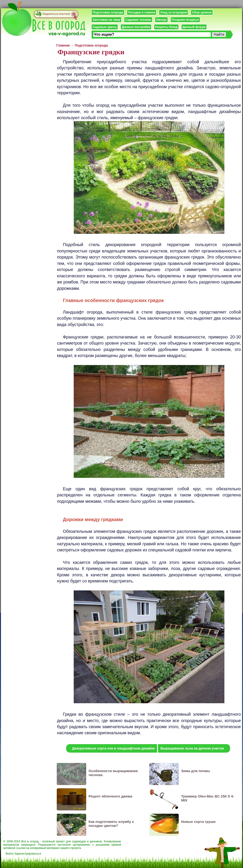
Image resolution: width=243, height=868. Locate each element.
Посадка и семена (142, 12)
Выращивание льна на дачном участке (192, 748)
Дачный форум (194, 27)
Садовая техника (138, 20)
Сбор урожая (202, 12)
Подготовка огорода (108, 12)
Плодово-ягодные (185, 20)
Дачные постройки (136, 27)
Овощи (161, 20)
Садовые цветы (105, 27)
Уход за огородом (174, 12)
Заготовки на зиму (106, 20)
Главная (63, 45)
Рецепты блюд (166, 27)
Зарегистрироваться (28, 854)
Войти (10, 854)
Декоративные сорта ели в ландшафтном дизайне (113, 748)
